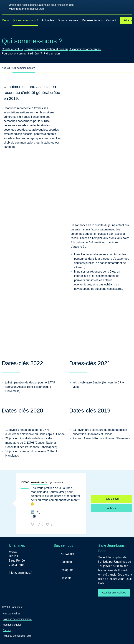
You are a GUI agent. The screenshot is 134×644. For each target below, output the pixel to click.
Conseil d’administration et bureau (46, 49)
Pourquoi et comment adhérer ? (22, 53)
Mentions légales (12, 625)
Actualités (48, 20)
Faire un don (52, 53)
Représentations (92, 20)
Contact (111, 20)
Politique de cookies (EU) (17, 636)
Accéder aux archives (114, 593)
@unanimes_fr (57, 483)
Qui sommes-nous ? (25, 20)
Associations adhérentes (85, 49)
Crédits (7, 630)
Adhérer (112, 508)
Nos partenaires (12, 614)
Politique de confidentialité (17, 619)
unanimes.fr (39, 482)
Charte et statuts (12, 49)
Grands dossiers (68, 20)
